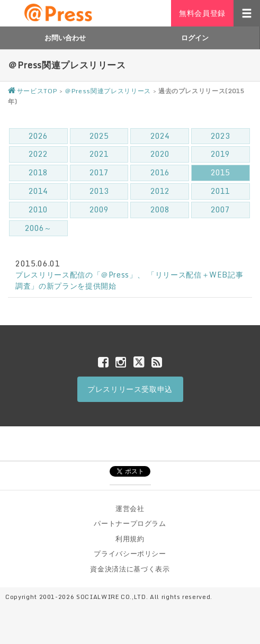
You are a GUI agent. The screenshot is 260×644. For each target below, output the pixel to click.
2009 (99, 209)
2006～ (38, 228)
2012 (160, 191)
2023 (220, 136)
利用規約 (130, 539)
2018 (38, 172)
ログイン (195, 38)
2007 (220, 209)
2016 (160, 172)
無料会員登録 (202, 13)
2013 (99, 191)
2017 (99, 172)
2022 (38, 154)
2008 (160, 209)
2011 (220, 191)
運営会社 (130, 508)
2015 (220, 172)
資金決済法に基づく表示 (130, 569)
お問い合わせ (65, 38)
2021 (99, 154)
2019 (220, 154)
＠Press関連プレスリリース (108, 91)
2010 (38, 209)
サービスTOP (33, 91)
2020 (160, 154)
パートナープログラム (130, 523)
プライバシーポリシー (130, 553)
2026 (38, 136)
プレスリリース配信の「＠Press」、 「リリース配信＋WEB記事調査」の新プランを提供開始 (129, 280)
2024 (160, 136)
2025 (99, 136)
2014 (38, 191)
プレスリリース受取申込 (130, 389)
